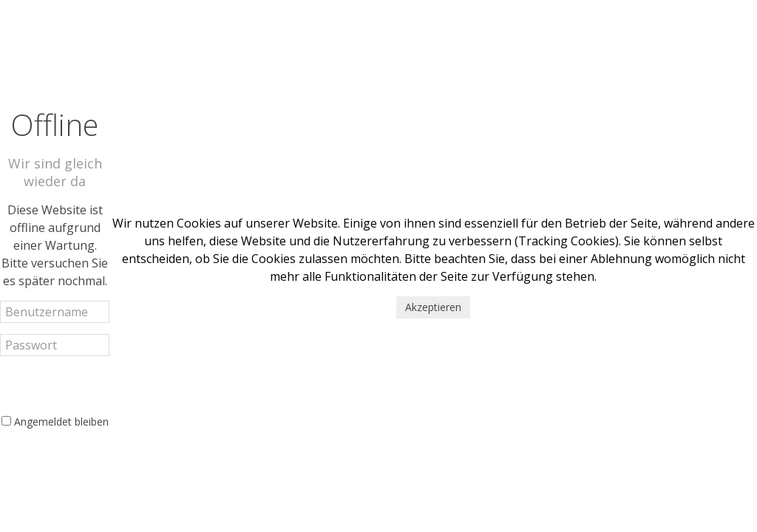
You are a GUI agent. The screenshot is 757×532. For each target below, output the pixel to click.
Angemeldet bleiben (61, 422)
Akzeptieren (433, 307)
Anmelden (55, 384)
